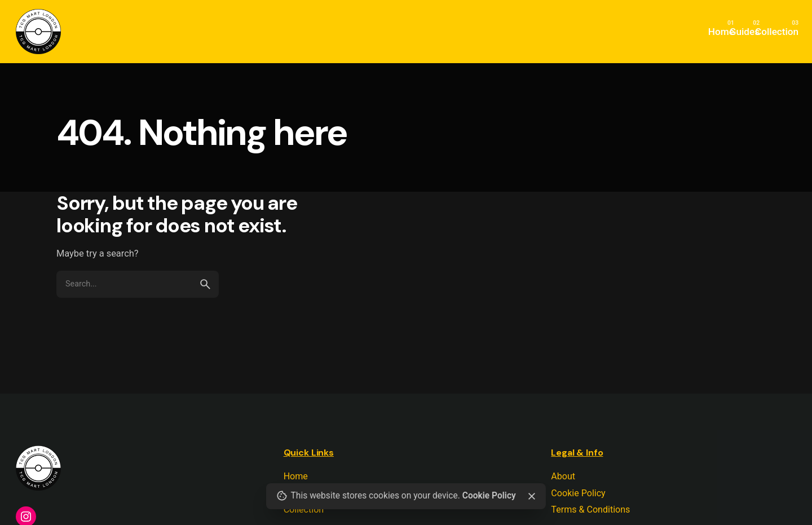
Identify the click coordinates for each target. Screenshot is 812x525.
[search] (205, 284)
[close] (531, 496)
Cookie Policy (489, 496)
